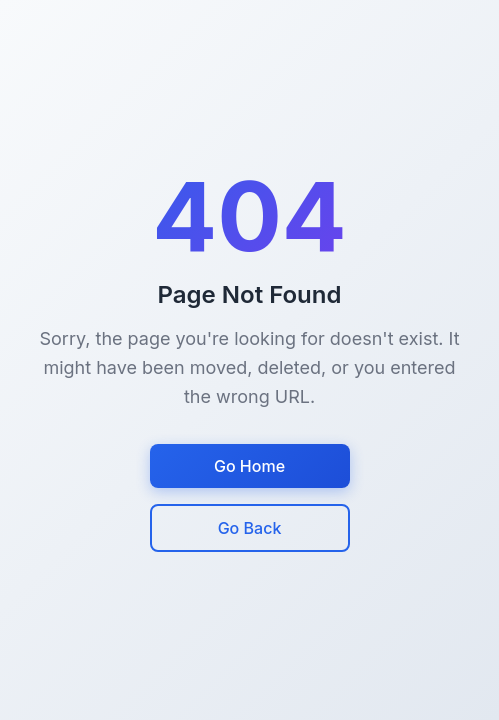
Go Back (250, 528)
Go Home (249, 466)
